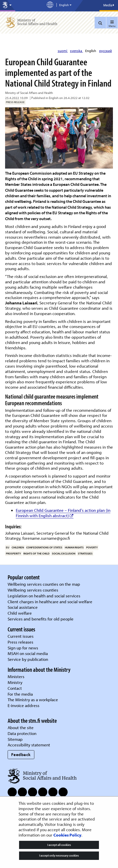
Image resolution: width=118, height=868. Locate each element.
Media (109, 5)
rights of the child (36, 553)
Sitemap (15, 739)
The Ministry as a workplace (33, 700)
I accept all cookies (59, 845)
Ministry (15, 682)
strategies (85, 553)
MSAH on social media (28, 653)
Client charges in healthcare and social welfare (50, 602)
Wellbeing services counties (33, 590)
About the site (21, 727)
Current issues (21, 636)
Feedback (21, 754)
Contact (15, 688)
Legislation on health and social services (44, 596)
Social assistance (23, 607)
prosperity (13, 553)
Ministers (16, 676)
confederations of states (44, 547)
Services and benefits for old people (41, 619)
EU (8, 547)
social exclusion (64, 553)
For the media (20, 694)
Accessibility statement (29, 745)
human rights (74, 547)
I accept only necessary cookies (59, 855)
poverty (92, 547)
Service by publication (28, 659)
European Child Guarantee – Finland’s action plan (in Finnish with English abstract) (63, 513)
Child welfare (20, 613)
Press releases (20, 642)
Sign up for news (23, 648)
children (18, 547)
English (91, 51)
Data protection (22, 733)
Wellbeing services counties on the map (44, 584)
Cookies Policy (67, 835)
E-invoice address (24, 705)
